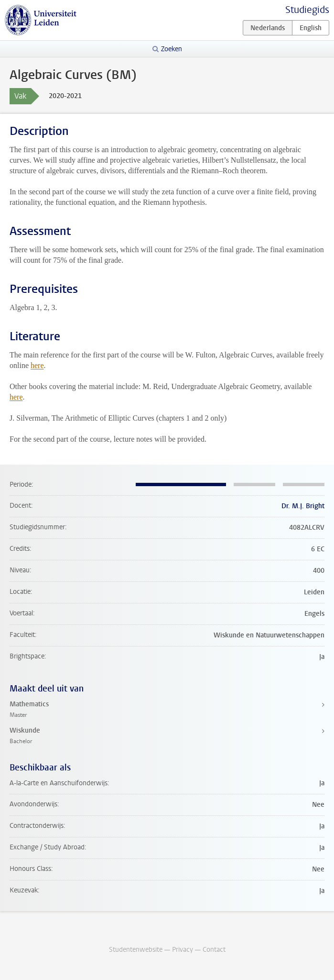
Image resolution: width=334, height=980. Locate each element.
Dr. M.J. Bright (303, 506)
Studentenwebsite (136, 950)
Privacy (183, 950)
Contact (214, 950)
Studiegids (307, 10)
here (37, 365)
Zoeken (172, 49)
